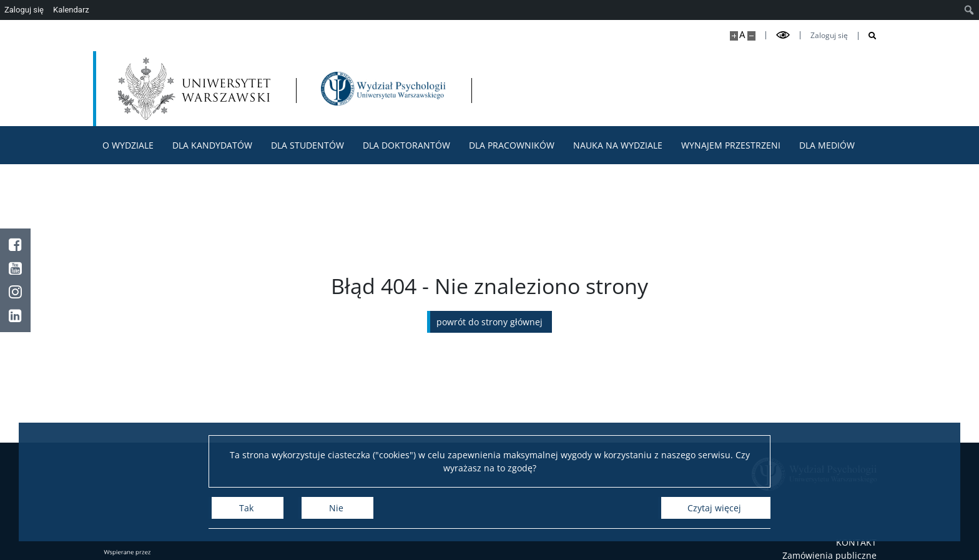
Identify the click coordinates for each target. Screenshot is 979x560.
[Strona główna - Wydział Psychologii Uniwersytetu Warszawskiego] (383, 89)
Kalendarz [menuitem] (71, 10)
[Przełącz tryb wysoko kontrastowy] (783, 35)
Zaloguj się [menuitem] (24, 10)
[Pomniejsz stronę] (751, 36)
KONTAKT (856, 542)
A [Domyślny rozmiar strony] (742, 35)
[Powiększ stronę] (734, 36)
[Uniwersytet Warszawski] (194, 89)
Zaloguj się (829, 36)
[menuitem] (969, 10)
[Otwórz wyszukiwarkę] (868, 36)
